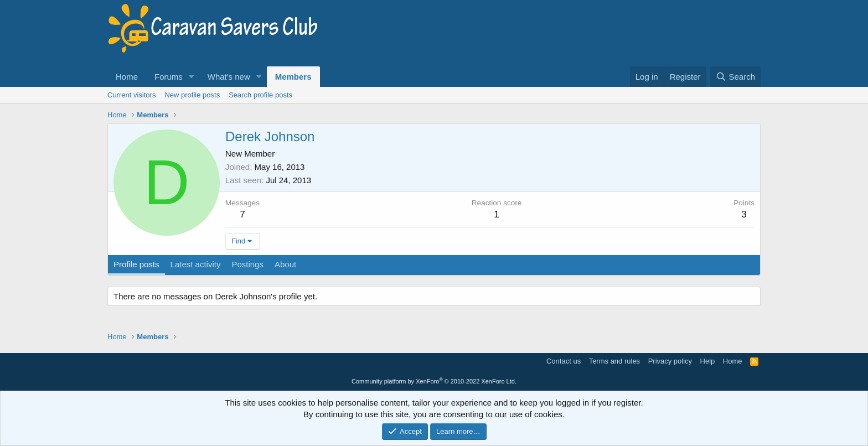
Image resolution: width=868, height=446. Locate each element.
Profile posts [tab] (136, 264)
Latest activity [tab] (196, 264)
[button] (192, 77)
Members (293, 77)
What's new (229, 77)
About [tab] (285, 264)
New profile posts (192, 95)
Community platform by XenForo (434, 381)
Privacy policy (670, 361)
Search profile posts (260, 95)
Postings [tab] (247, 264)
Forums (169, 77)
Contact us (564, 361)
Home (127, 77)
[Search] (735, 77)
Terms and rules (614, 361)
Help (708, 361)
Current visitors (131, 95)
